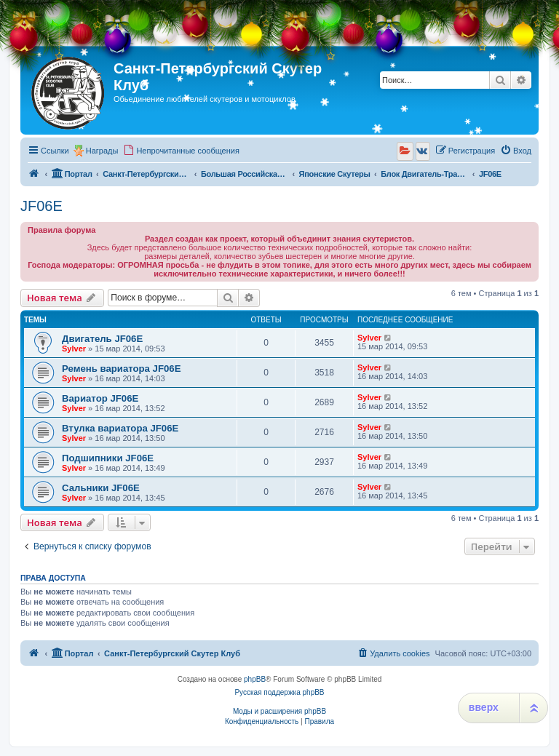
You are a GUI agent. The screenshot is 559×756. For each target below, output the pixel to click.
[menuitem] (181, 151)
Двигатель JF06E (102, 339)
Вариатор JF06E (100, 398)
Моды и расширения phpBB (279, 711)
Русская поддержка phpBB (279, 692)
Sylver (74, 349)
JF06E (41, 206)
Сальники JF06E (101, 488)
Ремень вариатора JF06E (121, 369)
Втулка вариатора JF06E (120, 428)
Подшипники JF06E (108, 458)
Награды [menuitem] (102, 151)
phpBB (255, 679)
